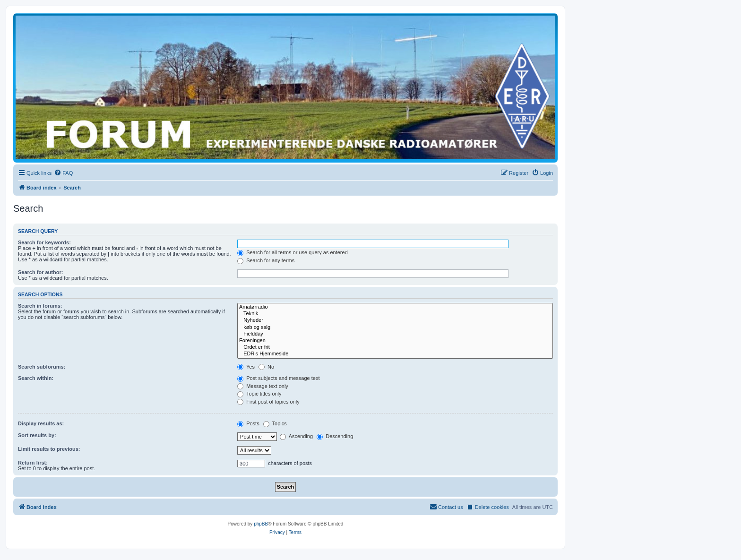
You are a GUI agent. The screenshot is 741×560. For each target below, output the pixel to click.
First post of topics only (268, 402)
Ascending (296, 436)
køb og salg (395, 327)
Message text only (263, 386)
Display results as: (41, 423)
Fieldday (395, 334)
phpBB (261, 524)
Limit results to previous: (49, 449)
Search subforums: (42, 367)
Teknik (395, 314)
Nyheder (395, 320)
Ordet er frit (395, 347)
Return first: (33, 463)
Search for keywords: (44, 242)
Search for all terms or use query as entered (293, 252)
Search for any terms (266, 260)
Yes (246, 367)
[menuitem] (63, 173)
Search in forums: (40, 306)
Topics (275, 423)
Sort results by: (37, 435)
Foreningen (395, 341)
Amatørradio (395, 307)
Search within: (36, 378)
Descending (335, 436)
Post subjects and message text (278, 378)
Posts (248, 423)
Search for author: (40, 272)
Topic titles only (259, 394)
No (266, 367)
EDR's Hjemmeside (395, 354)
